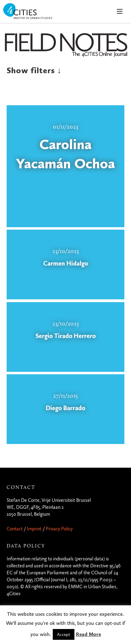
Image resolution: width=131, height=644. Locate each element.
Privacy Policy (59, 529)
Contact (15, 529)
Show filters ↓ (34, 70)
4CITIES (32, 12)
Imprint (34, 529)
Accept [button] (64, 634)
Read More (88, 634)
